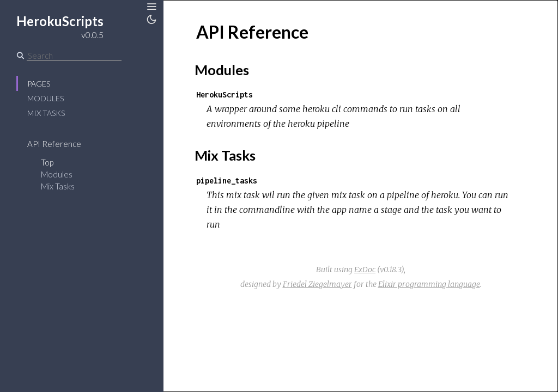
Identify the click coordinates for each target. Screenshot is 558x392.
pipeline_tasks (227, 180)
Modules (46, 98)
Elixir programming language (429, 284)
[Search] (74, 56)
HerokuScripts (225, 94)
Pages (39, 84)
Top (47, 162)
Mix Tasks (46, 113)
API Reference (54, 144)
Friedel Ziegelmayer (317, 284)
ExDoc (365, 269)
